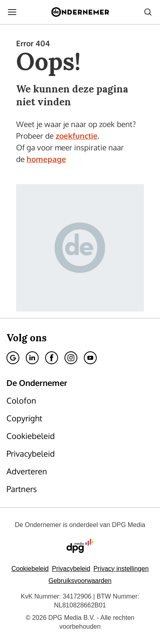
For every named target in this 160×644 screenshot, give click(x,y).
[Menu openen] (12, 12)
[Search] (148, 12)
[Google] (13, 358)
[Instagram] (71, 358)
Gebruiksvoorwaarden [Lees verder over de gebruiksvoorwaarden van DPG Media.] (80, 581)
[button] (121, 569)
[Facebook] (52, 358)
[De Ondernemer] (80, 12)
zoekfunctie (77, 135)
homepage (46, 159)
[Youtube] (90, 358)
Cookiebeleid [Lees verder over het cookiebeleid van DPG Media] (30, 569)
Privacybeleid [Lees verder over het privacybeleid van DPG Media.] (71, 569)
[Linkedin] (32, 358)
